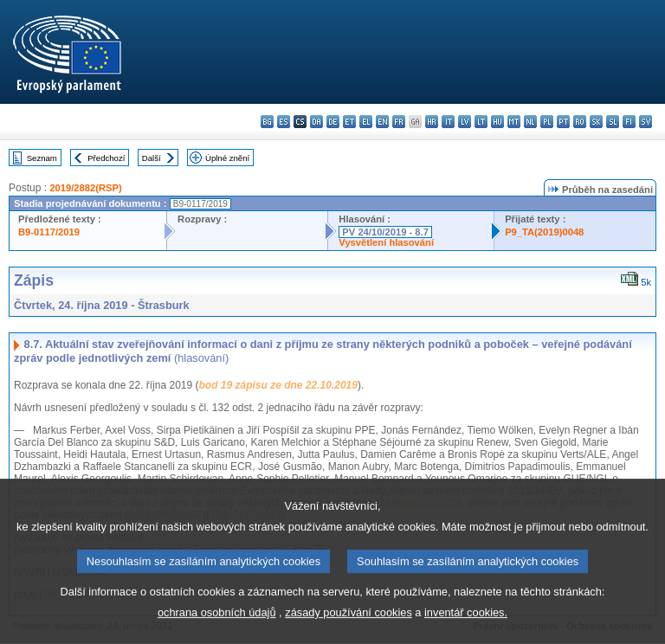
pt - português (563, 122)
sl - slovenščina (613, 122)
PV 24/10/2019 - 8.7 (385, 232)
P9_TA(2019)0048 (544, 232)
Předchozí (106, 158)
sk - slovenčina (596, 122)
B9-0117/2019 (49, 232)
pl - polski (547, 122)
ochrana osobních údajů (217, 625)
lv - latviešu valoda (465, 122)
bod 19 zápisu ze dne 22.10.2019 (278, 385)
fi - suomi (629, 122)
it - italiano (448, 122)
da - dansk (316, 122)
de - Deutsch (333, 122)
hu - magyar (497, 122)
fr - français (399, 122)
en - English (382, 122)
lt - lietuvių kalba (481, 122)
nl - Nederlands (530, 122)
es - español (284, 122)
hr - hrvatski (432, 122)
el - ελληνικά (366, 122)
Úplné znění (227, 158)
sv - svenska (646, 122)
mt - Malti (514, 122)
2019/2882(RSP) (85, 188)
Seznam (42, 158)
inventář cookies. (466, 625)
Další (152, 158)
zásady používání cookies (349, 625)
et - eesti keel (349, 122)
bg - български (267, 122)
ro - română (580, 122)
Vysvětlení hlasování (386, 242)
